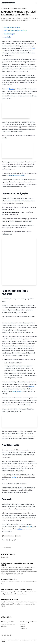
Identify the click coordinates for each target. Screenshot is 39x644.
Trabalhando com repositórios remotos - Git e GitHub (17, 564)
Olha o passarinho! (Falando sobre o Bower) (16, 589)
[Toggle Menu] (36, 3)
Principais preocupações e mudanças (16, 31)
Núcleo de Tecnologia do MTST (8, 624)
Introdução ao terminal (9, 599)
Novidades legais (10, 34)
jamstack (18, 536)
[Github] (11, 635)
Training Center (17, 391)
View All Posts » (5, 557)
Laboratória (4, 626)
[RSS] (8, 635)
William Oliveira (7, 617)
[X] (2, 635)
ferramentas (16, 9)
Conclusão (8, 37)
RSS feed (30, 527)
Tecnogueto (23, 626)
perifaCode (23, 624)
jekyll (4, 536)
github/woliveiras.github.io (16, 175)
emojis (14, 477)
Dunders (12, 89)
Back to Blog (6, 548)
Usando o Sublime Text (9, 579)
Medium (32, 387)
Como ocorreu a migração (12, 27)
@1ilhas (20, 529)
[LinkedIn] (5, 635)
